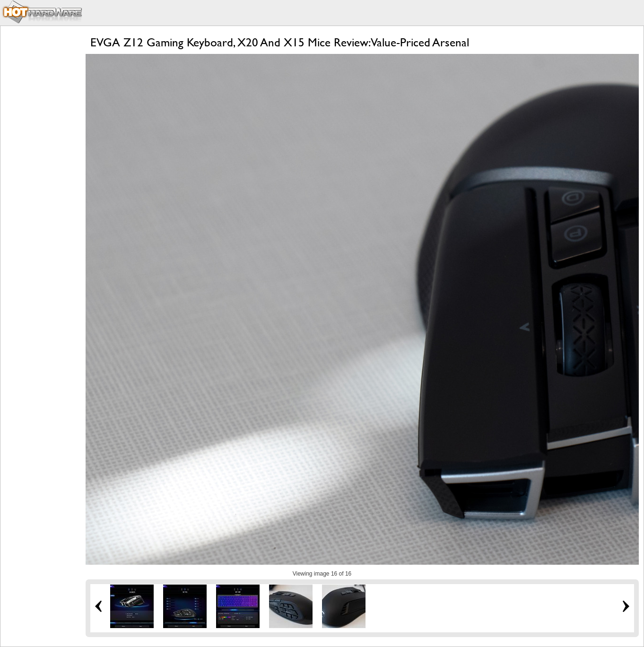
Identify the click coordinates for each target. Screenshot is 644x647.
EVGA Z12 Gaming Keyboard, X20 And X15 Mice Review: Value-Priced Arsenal (280, 42)
